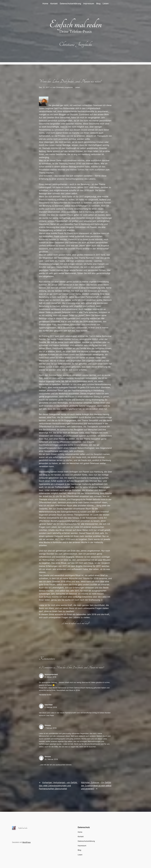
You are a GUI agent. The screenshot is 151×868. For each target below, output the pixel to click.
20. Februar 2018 (51, 759)
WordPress (26, 842)
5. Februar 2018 (51, 707)
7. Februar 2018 (51, 728)
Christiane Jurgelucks (64, 87)
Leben (77, 87)
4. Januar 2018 (50, 677)
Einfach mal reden (75, 24)
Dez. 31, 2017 (44, 87)
